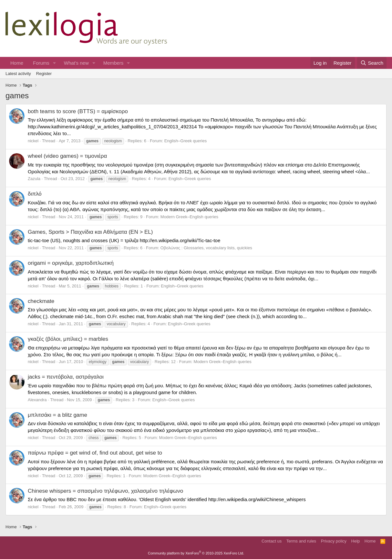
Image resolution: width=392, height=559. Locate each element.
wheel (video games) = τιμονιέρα (67, 156)
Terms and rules (301, 541)
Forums (41, 63)
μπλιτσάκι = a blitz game (57, 415)
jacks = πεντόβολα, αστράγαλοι (66, 377)
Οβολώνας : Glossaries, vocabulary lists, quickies (206, 248)
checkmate (41, 301)
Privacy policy (334, 541)
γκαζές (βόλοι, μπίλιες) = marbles (68, 339)
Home (17, 63)
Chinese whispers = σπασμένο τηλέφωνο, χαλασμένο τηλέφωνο (105, 491)
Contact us (272, 541)
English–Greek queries (186, 141)
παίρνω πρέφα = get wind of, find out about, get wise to (95, 453)
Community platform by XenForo (196, 553)
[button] (55, 63)
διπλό (35, 194)
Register (44, 74)
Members (113, 63)
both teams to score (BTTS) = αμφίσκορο (78, 111)
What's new (76, 63)
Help (356, 541)
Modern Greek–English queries (189, 217)
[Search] (372, 63)
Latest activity (18, 74)
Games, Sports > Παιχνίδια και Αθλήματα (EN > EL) (90, 232)
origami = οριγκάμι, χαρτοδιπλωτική (71, 263)
